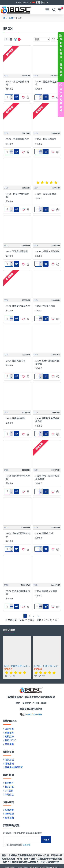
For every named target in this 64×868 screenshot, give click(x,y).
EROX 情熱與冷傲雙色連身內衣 (47, 420)
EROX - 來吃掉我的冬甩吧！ (17, 83)
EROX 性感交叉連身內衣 (18, 306)
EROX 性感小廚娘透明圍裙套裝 (47, 362)
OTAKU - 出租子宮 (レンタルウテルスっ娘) (47, 666)
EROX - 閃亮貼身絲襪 (46, 194)
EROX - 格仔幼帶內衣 (46, 139)
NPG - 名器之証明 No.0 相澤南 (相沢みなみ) (17, 666)
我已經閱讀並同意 (17, 845)
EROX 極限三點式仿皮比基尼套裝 (47, 477)
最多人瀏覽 (9, 630)
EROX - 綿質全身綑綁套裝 (17, 195)
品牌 (11, 18)
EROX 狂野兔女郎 (44, 533)
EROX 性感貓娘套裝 (16, 418)
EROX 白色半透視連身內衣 (18, 593)
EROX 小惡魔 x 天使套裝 (47, 251)
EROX (6, 76)
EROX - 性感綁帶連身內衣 (47, 83)
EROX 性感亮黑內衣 (16, 361)
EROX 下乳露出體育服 (17, 251)
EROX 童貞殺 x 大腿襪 (46, 591)
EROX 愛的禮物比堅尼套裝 (18, 477)
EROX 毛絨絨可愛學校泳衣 (18, 535)
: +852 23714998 (33, 714)
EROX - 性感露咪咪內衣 (17, 139)
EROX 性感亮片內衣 (45, 306)
